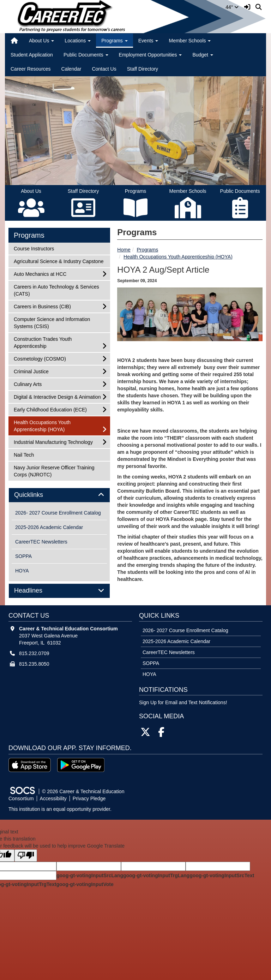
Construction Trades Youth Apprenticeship (43, 342)
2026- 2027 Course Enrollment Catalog (58, 513)
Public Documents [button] (86, 55)
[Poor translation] (26, 856)
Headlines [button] (36, 591)
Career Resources (31, 69)
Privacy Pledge (89, 798)
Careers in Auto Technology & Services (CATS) (56, 290)
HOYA (22, 571)
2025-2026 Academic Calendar (49, 527)
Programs (147, 250)
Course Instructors (34, 248)
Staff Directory (143, 69)
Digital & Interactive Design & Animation (57, 396)
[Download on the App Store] (30, 765)
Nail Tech (24, 454)
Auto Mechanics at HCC (40, 274)
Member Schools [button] (190, 41)
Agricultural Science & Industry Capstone (58, 261)
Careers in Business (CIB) (42, 306)
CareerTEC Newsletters (41, 542)
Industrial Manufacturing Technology (53, 442)
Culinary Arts (28, 384)
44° (232, 7)
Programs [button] (115, 41)
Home (124, 250)
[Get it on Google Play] (81, 765)
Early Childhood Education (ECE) (50, 409)
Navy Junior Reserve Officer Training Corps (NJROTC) (54, 471)
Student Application (32, 55)
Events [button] (148, 41)
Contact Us (104, 69)
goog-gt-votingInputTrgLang (156, 875)
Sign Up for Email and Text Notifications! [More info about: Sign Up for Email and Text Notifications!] (183, 702)
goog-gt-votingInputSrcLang (90, 875)
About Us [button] (41, 41)
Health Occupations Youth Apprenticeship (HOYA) (178, 257)
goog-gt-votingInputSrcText (222, 875)
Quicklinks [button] (37, 495)
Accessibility (53, 798)
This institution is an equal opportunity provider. (60, 809)
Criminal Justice (31, 371)
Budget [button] (203, 55)
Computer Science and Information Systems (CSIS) (52, 322)
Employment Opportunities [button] (150, 55)
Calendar (71, 69)
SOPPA (23, 556)
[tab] (59, 495)
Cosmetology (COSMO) (40, 358)
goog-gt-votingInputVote (85, 884)
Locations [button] (78, 41)
